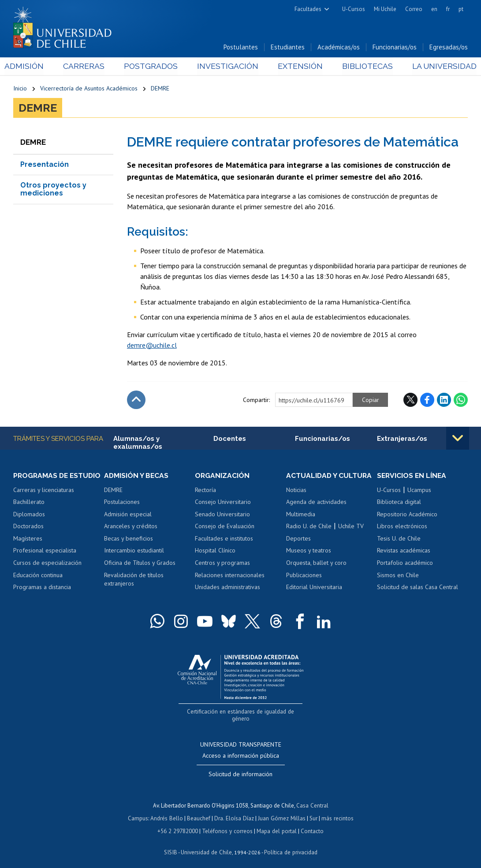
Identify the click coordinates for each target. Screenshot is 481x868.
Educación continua (38, 575)
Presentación (45, 165)
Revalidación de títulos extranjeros (134, 580)
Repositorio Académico (407, 515)
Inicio (20, 89)
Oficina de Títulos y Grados (140, 564)
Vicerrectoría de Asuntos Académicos (89, 89)
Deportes (298, 539)
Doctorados (28, 527)
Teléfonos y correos (227, 823)
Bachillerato (29, 503)
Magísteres (28, 539)
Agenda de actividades (316, 503)
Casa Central (312, 798)
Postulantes (241, 48)
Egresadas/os (449, 48)
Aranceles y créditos (131, 527)
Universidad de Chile (206, 844)
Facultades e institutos (224, 539)
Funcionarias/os (395, 48)
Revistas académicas (404, 551)
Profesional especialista (45, 551)
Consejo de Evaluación (225, 527)
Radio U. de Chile (309, 527)
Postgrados (153, 67)
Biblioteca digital (399, 503)
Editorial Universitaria (314, 588)
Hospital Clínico (215, 551)
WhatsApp (461, 400)
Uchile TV (351, 527)
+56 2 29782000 (179, 823)
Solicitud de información (240, 767)
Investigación (227, 67)
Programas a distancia (42, 588)
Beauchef (199, 811)
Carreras (89, 67)
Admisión (33, 67)
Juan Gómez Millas (281, 811)
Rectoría (205, 491)
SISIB (172, 844)
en (434, 9)
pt (461, 9)
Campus (139, 811)
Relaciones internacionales (230, 575)
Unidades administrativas (227, 588)
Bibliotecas (360, 67)
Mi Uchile (385, 9)
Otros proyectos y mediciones (53, 190)
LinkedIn (444, 400)
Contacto (311, 823)
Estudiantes (288, 48)
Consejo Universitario (223, 503)
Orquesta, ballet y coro (316, 564)
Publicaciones (304, 575)
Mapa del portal (276, 823)
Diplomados (29, 515)
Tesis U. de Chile (399, 539)
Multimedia (301, 515)
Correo (414, 9)
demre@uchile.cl (152, 346)
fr (448, 9)
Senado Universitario (222, 515)
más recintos (336, 811)
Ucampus (419, 491)
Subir (136, 400)
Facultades (308, 9)
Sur (313, 811)
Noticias (296, 491)
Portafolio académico (405, 564)
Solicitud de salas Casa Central (418, 588)
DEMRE (160, 89)
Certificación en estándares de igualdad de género (241, 712)
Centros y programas (222, 564)
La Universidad (435, 67)
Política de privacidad (290, 844)
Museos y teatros (309, 551)
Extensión (296, 67)
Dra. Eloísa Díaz (235, 811)
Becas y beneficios (129, 539)
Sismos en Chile (398, 575)
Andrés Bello (168, 811)
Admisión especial (128, 515)
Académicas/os (339, 48)
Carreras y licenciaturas (44, 491)
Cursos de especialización (47, 564)
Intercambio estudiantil (134, 551)
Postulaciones (122, 503)
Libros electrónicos (402, 527)
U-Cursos (354, 9)
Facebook (427, 400)
